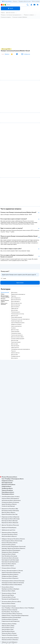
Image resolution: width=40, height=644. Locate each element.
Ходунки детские (15, 329)
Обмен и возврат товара (20, 363)
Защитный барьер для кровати (18, 304)
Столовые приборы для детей (18, 320)
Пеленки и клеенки (29, 15)
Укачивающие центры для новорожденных (21, 331)
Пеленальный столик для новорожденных (20, 300)
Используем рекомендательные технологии (20, 447)
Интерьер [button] (3, 280)
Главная (3, 13)
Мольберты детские (16, 338)
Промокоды (20, 367)
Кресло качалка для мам (16, 308)
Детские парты (15, 292)
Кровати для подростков (17, 302)
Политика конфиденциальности (20, 369)
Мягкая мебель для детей (17, 299)
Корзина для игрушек (16, 323)
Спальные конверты (6, 17)
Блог (20, 413)
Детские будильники (16, 279)
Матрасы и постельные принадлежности (11, 15)
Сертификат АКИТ (20, 373)
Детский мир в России (15, 449)
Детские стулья (15, 297)
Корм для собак (20, 425)
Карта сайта (20, 377)
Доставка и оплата (20, 359)
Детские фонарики (15, 283)
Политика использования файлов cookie (20, 371)
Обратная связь (20, 375)
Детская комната (10, 13)
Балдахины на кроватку (16, 306)
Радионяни (14, 277)
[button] (10, 8)
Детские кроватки (15, 288)
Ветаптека (20, 429)
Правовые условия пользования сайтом (20, 445)
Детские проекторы (16, 286)
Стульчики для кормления (17, 316)
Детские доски (15, 339)
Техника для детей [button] (5, 274)
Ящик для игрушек (15, 327)
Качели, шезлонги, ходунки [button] (5, 282)
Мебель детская (15, 290)
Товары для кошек (20, 419)
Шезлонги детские (15, 334)
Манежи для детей (15, 313)
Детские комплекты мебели (17, 318)
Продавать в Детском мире (20, 361)
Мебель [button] (3, 275)
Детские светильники (16, 281)
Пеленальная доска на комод (18, 295)
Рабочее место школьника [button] (4, 285)
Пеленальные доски (16, 293)
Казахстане (23, 449)
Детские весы (14, 274)
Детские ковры (15, 325)
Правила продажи (20, 365)
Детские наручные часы (17, 284)
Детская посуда (15, 322)
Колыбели (13, 309)
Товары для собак (20, 423)
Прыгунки (14, 332)
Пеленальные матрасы (16, 315)
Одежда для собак (20, 427)
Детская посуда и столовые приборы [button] (5, 278)
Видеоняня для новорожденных (18, 276)
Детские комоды (15, 311)
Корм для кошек (20, 421)
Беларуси (28, 449)
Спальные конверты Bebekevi (20, 17)
